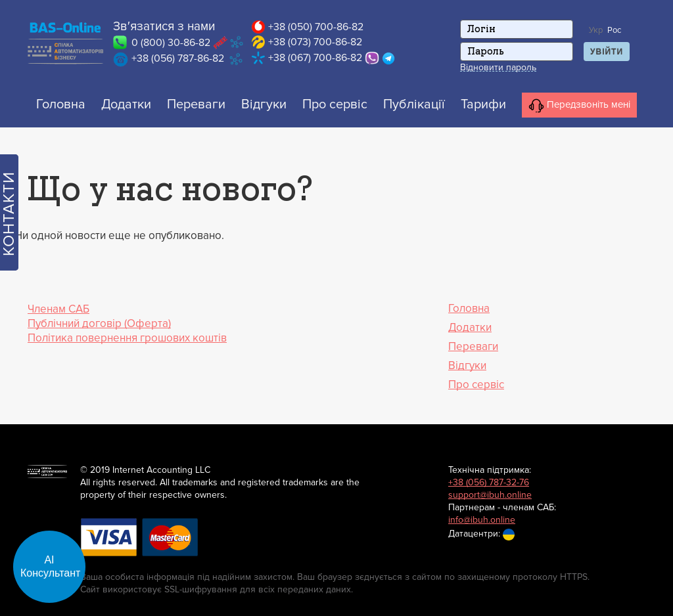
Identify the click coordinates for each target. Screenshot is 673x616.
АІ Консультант (51, 566)
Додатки (126, 104)
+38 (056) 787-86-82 (178, 58)
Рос (614, 30)
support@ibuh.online (490, 495)
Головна (61, 104)
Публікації (414, 104)
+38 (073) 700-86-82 (315, 42)
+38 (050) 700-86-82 (316, 27)
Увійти (607, 52)
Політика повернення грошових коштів (127, 338)
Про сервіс (335, 104)
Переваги (196, 104)
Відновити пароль (498, 68)
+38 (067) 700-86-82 (315, 58)
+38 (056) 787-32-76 (489, 482)
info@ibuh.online (482, 520)
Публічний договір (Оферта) (99, 323)
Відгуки (264, 104)
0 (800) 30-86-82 (171, 43)
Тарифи (483, 104)
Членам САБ (58, 309)
